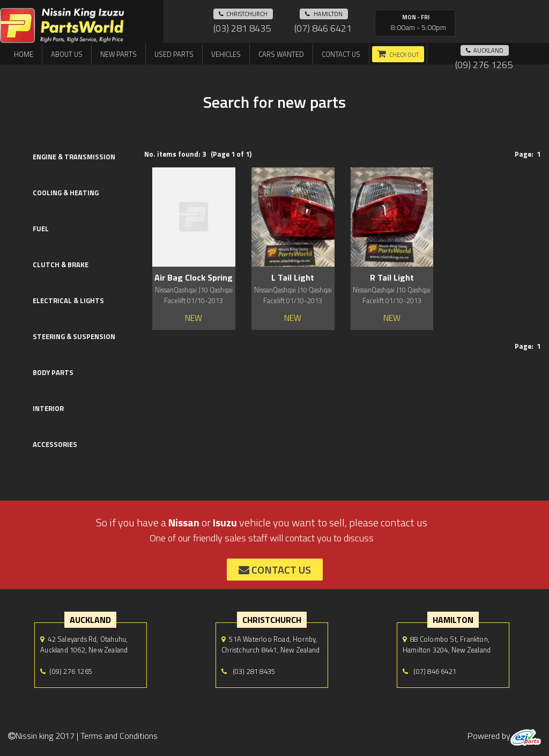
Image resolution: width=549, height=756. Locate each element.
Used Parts (174, 54)
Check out (404, 55)
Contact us (341, 54)
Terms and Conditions (119, 736)
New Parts (118, 54)
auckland (485, 50)
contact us (275, 570)
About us (67, 54)
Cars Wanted (281, 54)
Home (24, 54)
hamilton (324, 14)
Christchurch (243, 14)
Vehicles (226, 54)
